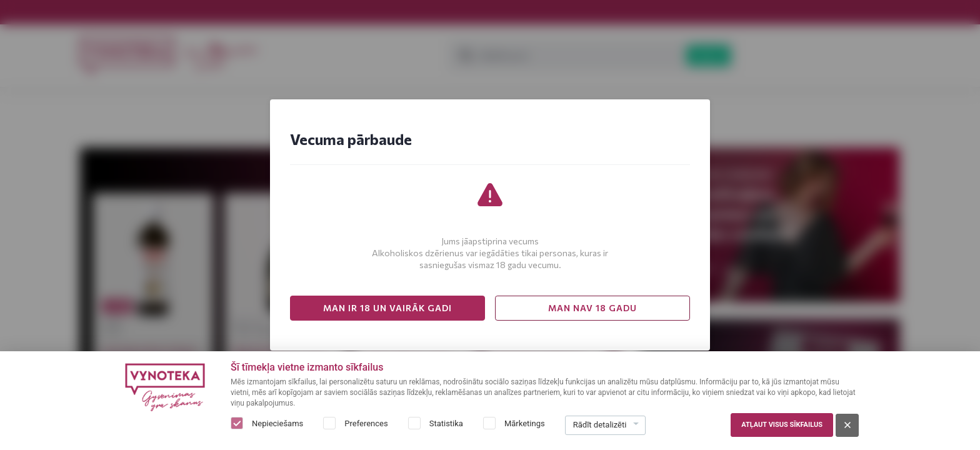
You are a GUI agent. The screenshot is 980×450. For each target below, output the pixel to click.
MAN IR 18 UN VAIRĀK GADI (387, 308)
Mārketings (525, 423)
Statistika (446, 423)
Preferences (366, 423)
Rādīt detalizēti (600, 425)
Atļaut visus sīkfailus (782, 425)
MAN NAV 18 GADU (592, 308)
